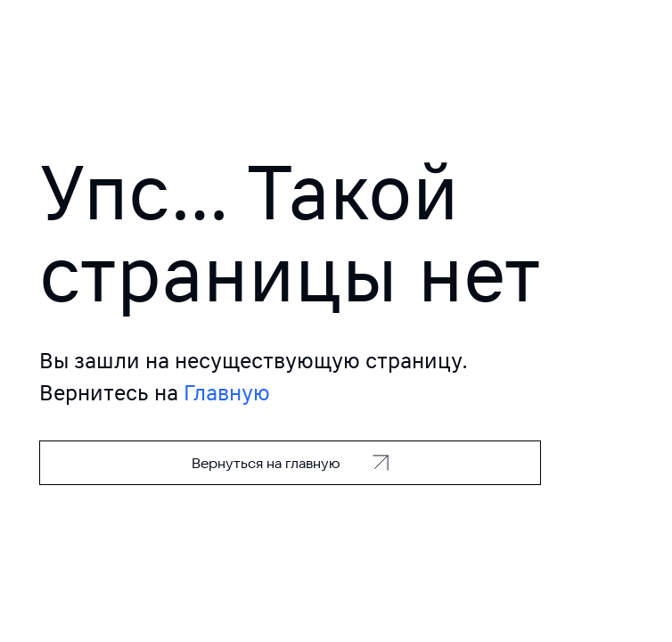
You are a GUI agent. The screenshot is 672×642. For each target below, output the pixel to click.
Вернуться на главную (266, 463)
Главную (227, 393)
